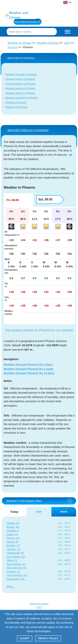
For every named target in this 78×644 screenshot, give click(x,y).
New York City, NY (17, 568)
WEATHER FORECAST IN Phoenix (28, 130)
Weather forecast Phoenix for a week (28, 369)
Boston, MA (13, 527)
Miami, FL (12, 560)
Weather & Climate (20, 43)
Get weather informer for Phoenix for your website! (39, 330)
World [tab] (64, 512)
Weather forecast (48, 43)
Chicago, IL (13, 531)
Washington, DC (16, 579)
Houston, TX (13, 549)
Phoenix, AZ (13, 572)
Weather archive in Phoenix (21, 88)
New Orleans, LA (16, 564)
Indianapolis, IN (15, 553)
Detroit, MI (12, 542)
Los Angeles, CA (16, 557)
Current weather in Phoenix (20, 84)
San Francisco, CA (17, 575)
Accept (25, 638)
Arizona (12, 47)
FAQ (39, 607)
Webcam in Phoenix (16, 107)
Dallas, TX (12, 534)
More (9, 586)
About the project (39, 604)
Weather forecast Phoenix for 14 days (29, 373)
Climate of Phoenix (16, 102)
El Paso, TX (13, 545)
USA (67, 43)
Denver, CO (13, 538)
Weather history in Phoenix (20, 93)
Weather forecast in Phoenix (21, 74)
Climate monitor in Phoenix (20, 79)
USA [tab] (39, 512)
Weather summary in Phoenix (22, 98)
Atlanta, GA (13, 523)
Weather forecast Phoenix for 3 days (28, 364)
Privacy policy (48, 638)
